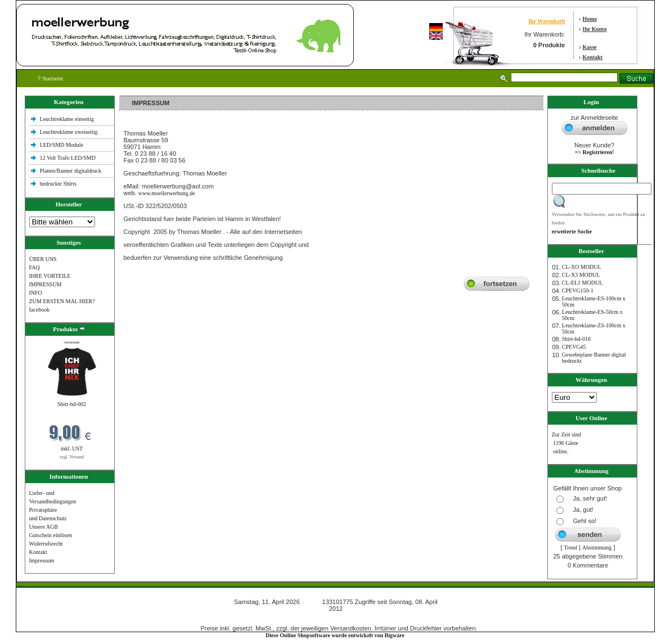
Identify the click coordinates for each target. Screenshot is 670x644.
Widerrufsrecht (46, 544)
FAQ (35, 267)
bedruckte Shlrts (58, 184)
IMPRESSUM (46, 284)
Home (590, 19)
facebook (40, 310)
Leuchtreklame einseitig (68, 119)
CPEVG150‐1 (578, 291)
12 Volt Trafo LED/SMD (68, 158)
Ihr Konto (595, 29)
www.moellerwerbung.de (167, 193)
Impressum (42, 560)
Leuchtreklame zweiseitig (70, 132)
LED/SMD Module (62, 145)
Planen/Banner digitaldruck (71, 171)
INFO (36, 293)
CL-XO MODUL (582, 267)
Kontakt (593, 57)
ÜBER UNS (43, 259)
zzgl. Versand (72, 457)
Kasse (590, 47)
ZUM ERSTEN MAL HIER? (62, 301)
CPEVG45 (574, 347)
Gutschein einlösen (51, 535)
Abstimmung (597, 548)
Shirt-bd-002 (72, 404)
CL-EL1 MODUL (583, 283)
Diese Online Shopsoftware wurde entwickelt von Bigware (335, 635)
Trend (571, 548)
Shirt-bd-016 (576, 339)
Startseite (51, 78)
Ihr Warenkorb (547, 21)
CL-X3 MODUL (581, 275)
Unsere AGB (44, 527)
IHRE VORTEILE (50, 276)
